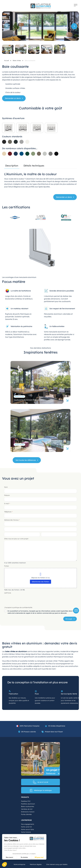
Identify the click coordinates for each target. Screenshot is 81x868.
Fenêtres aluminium (28, 804)
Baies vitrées (17, 60)
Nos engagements (28, 824)
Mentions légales (36, 864)
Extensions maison (28, 812)
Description (12, 166)
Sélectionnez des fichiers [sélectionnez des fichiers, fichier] (40, 582)
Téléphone (8, 512)
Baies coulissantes (28, 806)
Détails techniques (34, 166)
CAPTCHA (8, 593)
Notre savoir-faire (27, 829)
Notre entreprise (19, 864)
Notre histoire (26, 832)
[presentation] (20, 599)
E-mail (7, 504)
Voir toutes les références (26, 460)
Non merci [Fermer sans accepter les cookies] (9, 857)
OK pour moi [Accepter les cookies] (39, 857)
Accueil (7, 60)
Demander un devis (13, 98)
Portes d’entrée (26, 814)
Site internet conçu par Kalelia (57, 864)
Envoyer (69, 619)
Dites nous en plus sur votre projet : (17, 539)
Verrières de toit (27, 809)
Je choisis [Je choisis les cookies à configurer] (24, 857)
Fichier (7, 566)
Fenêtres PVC (26, 801)
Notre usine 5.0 (26, 827)
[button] (74, 26)
